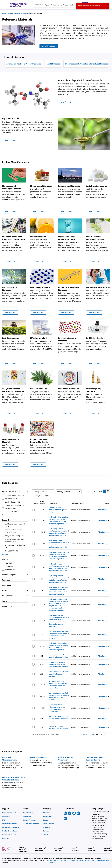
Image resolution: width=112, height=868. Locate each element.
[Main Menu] (5, 5)
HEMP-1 (43, 510)
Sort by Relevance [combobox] (64, 492)
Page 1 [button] (87, 734)
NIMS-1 (43, 727)
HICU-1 (42, 567)
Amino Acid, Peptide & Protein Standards (24, 64)
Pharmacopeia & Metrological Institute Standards (87, 64)
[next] (110, 64)
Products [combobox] (38, 5)
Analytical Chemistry (22, 14)
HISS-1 (42, 635)
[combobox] (61, 5)
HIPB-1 (42, 605)
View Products (10, 211)
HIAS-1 (42, 532)
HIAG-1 (42, 520)
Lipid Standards (53, 64)
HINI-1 (42, 591)
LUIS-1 (42, 674)
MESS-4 (43, 696)
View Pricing (104, 510)
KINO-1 (43, 664)
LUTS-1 (42, 685)
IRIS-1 (42, 656)
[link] (11, 813)
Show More (6, 515)
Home (4, 14)
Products (11, 14)
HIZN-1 (42, 646)
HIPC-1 (42, 621)
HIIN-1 (42, 579)
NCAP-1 (43, 719)
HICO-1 (42, 555)
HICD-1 (42, 544)
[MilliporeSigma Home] (18, 5)
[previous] (2, 64)
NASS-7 (43, 708)
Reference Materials (36, 14)
